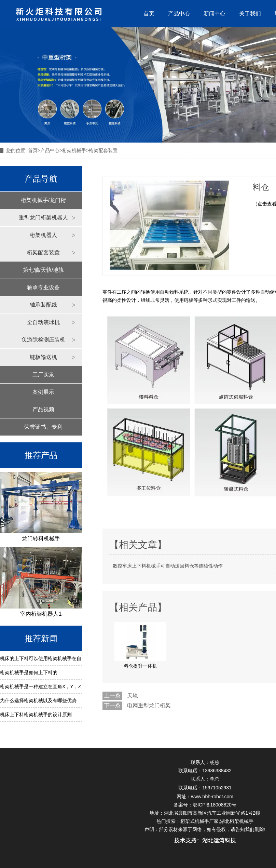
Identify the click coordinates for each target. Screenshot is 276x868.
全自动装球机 (43, 322)
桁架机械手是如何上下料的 (29, 672)
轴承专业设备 (43, 287)
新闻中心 (215, 14)
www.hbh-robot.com (212, 797)
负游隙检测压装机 (43, 340)
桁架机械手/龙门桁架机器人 (43, 203)
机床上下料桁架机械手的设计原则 (36, 715)
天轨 (133, 696)
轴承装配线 (43, 305)
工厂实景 (43, 375)
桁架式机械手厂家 (199, 821)
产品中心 (179, 14)
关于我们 (250, 14)
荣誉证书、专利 (43, 427)
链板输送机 (43, 357)
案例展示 (43, 392)
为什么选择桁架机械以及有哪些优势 (38, 700)
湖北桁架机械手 (237, 821)
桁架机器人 (43, 235)
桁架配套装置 (43, 252)
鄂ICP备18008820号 (215, 805)
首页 (149, 14)
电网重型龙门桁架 (149, 705)
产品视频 (43, 409)
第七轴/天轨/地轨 (44, 270)
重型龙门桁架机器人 (43, 218)
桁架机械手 (74, 150)
